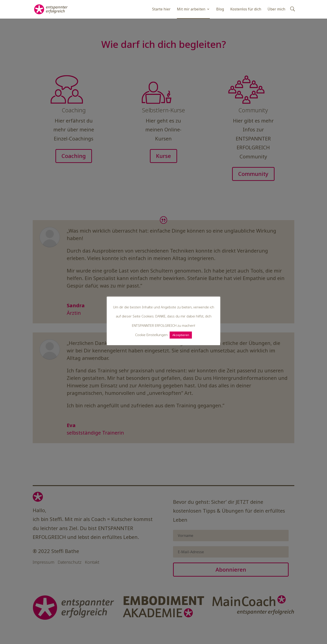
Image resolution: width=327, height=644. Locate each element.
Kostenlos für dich (246, 10)
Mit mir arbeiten (191, 10)
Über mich (276, 10)
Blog (220, 10)
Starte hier (161, 10)
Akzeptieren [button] (181, 335)
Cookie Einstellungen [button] (151, 335)
